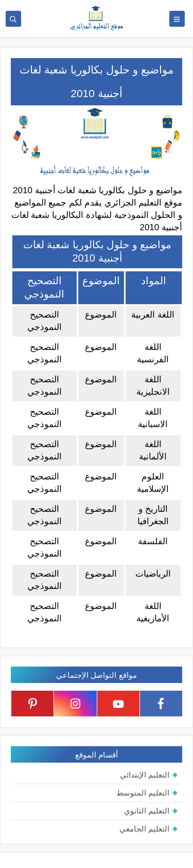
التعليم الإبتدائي (145, 775)
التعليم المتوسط (143, 793)
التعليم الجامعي (144, 829)
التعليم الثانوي (147, 811)
